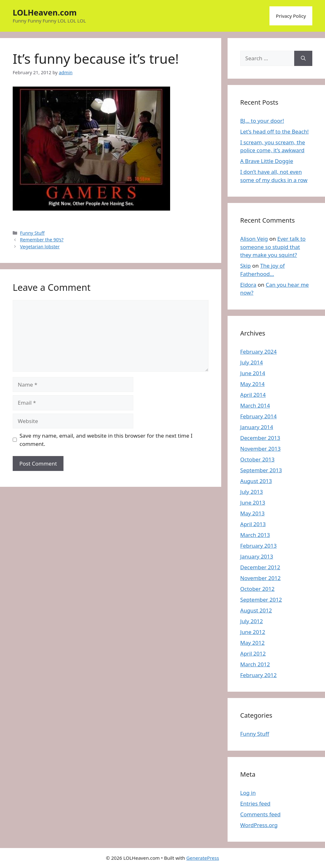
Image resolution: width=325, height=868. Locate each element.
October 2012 (257, 589)
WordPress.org (259, 825)
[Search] (303, 58)
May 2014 (252, 384)
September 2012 (261, 600)
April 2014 (253, 395)
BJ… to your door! (262, 121)
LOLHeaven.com (45, 12)
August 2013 (256, 481)
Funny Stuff (32, 233)
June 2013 (253, 503)
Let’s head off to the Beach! (275, 131)
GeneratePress (203, 858)
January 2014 (257, 427)
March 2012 (255, 664)
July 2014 (252, 362)
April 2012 (253, 653)
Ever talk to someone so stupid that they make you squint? (273, 247)
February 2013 (259, 546)
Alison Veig (254, 239)
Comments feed (260, 814)
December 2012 (260, 567)
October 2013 (257, 459)
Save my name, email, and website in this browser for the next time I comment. (106, 440)
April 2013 (253, 524)
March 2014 (255, 405)
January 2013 (257, 556)
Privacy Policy (291, 16)
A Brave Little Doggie (267, 161)
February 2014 (259, 416)
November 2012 (260, 578)
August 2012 (256, 610)
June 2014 (253, 373)
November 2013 (260, 449)
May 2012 (252, 643)
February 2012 (259, 675)
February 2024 (259, 352)
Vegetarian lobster (40, 247)
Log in (248, 793)
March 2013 (255, 535)
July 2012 (252, 621)
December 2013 (260, 438)
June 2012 (253, 632)
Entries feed (255, 803)
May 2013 (252, 513)
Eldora (248, 285)
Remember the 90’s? (42, 240)
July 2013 (252, 492)
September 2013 (261, 470)
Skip (245, 266)
